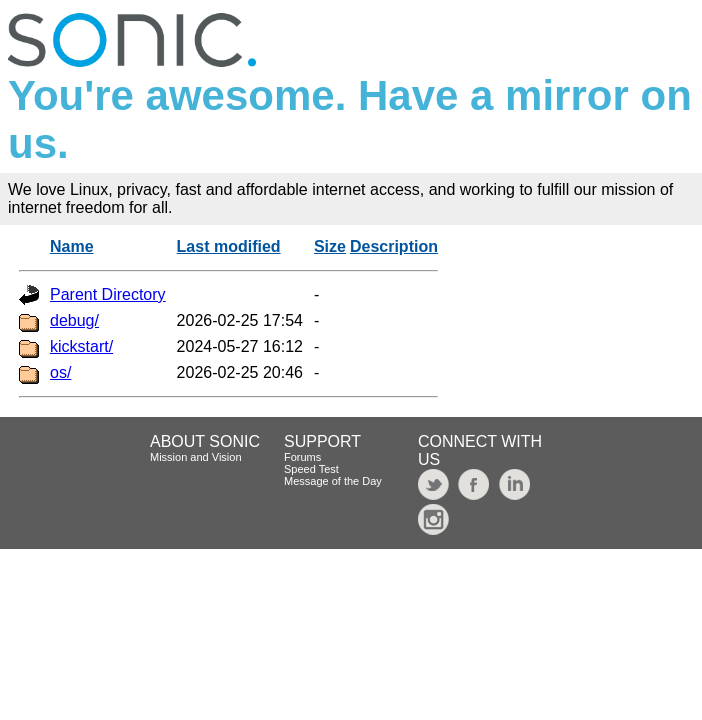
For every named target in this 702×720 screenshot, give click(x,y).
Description (394, 246)
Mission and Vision (196, 457)
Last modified (229, 246)
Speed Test (311, 469)
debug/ (74, 320)
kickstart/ (81, 346)
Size (330, 246)
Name (72, 246)
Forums (302, 457)
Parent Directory (108, 294)
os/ (60, 372)
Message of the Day (333, 481)
